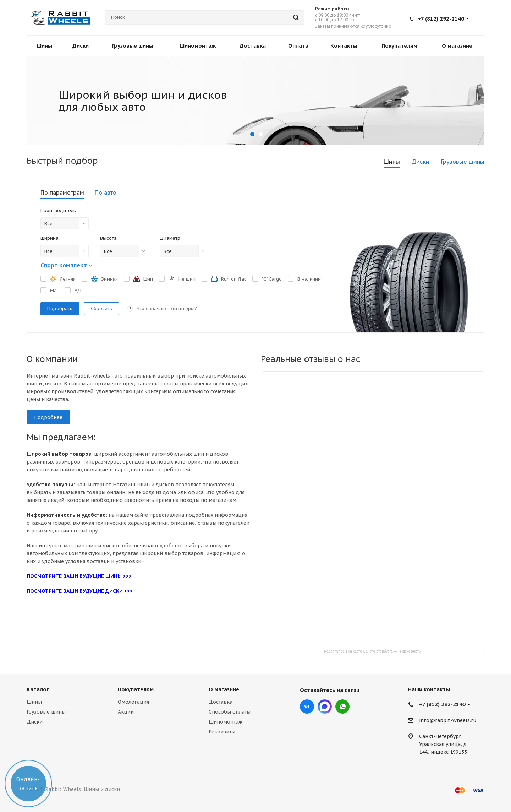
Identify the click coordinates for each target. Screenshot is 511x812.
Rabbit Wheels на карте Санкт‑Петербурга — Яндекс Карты (373, 651)
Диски (35, 722)
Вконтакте (307, 707)
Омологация (133, 702)
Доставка (221, 702)
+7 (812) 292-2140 (441, 19)
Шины (34, 702)
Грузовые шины (46, 712)
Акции (126, 712)
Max (325, 707)
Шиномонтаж (226, 722)
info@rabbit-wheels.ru (448, 721)
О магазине (224, 689)
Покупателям (136, 689)
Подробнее (48, 417)
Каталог (38, 689)
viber (342, 707)
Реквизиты (222, 732)
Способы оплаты (230, 712)
